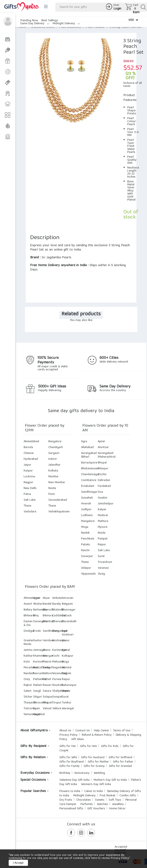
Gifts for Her (68, 746)
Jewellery (118, 804)
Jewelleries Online (43, 27)
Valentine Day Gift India (74, 780)
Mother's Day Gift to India (110, 780)
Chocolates (84, 800)
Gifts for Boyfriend (72, 762)
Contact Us (83, 731)
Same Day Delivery (35, 24)
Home (22, 27)
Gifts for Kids (110, 746)
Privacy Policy (69, 735)
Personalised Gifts (71, 809)
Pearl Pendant (95, 27)
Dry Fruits (66, 800)
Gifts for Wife (68, 758)
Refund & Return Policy (97, 735)
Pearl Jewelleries (70, 27)
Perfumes (87, 804)
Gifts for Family (69, 766)
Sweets (100, 800)
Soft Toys (115, 800)
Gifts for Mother (98, 762)
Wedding (99, 773)
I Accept (18, 863)
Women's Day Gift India (96, 784)
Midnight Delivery (66, 24)
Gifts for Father (123, 762)
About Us (65, 731)
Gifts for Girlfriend (120, 758)
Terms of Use (122, 731)
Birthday (65, 773)
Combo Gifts (128, 796)
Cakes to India (94, 791)
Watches (102, 804)
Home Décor (117, 809)
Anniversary (82, 773)
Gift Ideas (78, 739)
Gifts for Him (88, 746)
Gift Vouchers (96, 809)
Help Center (101, 731)
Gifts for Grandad (120, 766)
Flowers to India (70, 791)
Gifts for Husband (93, 758)
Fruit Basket (108, 796)
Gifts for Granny (94, 766)
